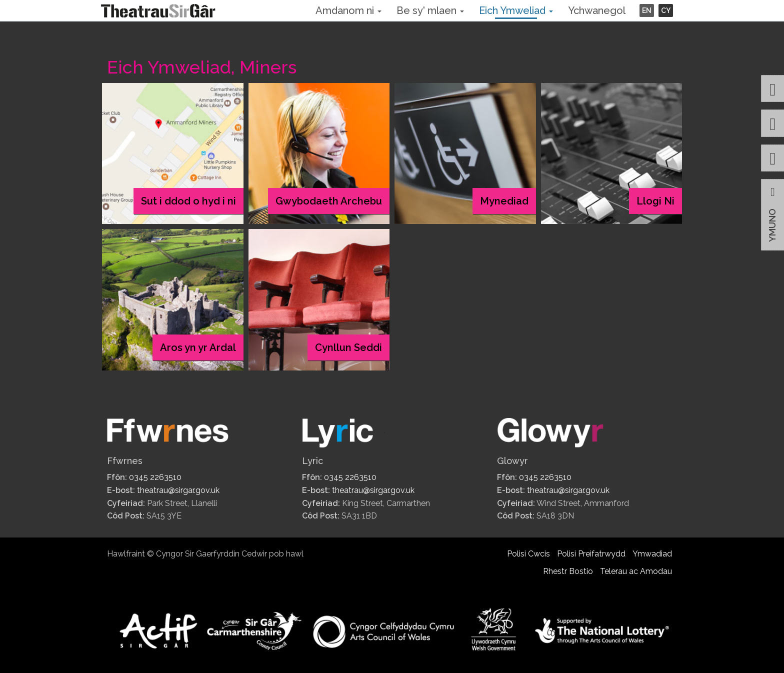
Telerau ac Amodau (636, 571)
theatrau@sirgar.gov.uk (178, 490)
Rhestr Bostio (568, 571)
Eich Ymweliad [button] (516, 10)
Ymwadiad (652, 554)
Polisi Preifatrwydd (591, 554)
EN (647, 10)
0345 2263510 (155, 477)
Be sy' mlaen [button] (430, 10)
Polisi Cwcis (528, 554)
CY (666, 10)
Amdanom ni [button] (348, 10)
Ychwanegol (597, 10)
